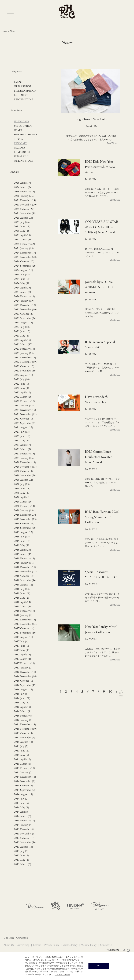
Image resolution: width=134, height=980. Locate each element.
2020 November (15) (25, 467)
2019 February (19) (24, 559)
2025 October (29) (24, 209)
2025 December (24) (25, 200)
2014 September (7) (25, 790)
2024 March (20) (23, 292)
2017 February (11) (24, 663)
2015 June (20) (22, 751)
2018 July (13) (22, 589)
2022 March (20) (23, 397)
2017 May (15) (22, 650)
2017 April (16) (22, 655)
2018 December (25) (25, 567)
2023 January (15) (24, 353)
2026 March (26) (23, 187)
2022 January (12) (24, 406)
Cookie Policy (71, 945)
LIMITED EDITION (25, 91)
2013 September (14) (25, 843)
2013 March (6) (23, 864)
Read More (112, 143)
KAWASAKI (20, 144)
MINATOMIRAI (23, 126)
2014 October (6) (23, 786)
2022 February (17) (24, 401)
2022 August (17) (23, 375)
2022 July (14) (22, 380)
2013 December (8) (24, 829)
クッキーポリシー (62, 975)
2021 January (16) (24, 458)
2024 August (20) (23, 270)
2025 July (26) (22, 222)
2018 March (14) (23, 607)
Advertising (24, 945)
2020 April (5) (22, 498)
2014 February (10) (24, 821)
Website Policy (89, 945)
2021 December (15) (25, 410)
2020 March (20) (23, 502)
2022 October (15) (24, 366)
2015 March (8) (23, 764)
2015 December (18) (25, 725)
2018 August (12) (23, 585)
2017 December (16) (25, 620)
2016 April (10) (22, 707)
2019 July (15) (22, 537)
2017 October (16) (24, 629)
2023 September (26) (25, 318)
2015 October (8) (23, 733)
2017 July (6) (21, 642)
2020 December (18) (25, 463)
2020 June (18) (22, 489)
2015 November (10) (25, 729)
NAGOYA (20, 148)
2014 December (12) (25, 777)
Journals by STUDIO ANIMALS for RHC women (99, 287)
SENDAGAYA (22, 122)
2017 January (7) (23, 668)
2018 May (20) (22, 598)
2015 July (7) (21, 746)
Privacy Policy (52, 945)
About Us (9, 945)
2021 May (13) (22, 441)
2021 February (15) (24, 454)
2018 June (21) (22, 594)
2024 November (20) (25, 257)
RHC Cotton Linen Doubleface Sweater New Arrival (98, 457)
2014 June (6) (21, 803)
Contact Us (106, 945)
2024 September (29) (25, 266)
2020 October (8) (23, 471)
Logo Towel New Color (92, 119)
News (12, 31)
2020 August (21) (23, 480)
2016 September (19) (25, 685)
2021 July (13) (22, 432)
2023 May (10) (22, 336)
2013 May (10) (22, 860)
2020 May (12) (22, 493)
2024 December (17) (25, 253)
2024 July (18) (22, 275)
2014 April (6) (22, 812)
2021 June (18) (22, 436)
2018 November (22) (25, 572)
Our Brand (22, 938)
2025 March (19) (23, 240)
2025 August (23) (23, 218)
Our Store (9, 938)
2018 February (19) (24, 611)
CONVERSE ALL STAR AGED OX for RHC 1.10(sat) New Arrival (102, 227)
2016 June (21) (22, 698)
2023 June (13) (22, 332)
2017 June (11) (22, 646)
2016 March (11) (23, 712)
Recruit (37, 945)
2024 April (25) (22, 288)
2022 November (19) (25, 362)
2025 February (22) (24, 244)
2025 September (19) (25, 214)
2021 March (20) (23, 449)
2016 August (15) (23, 690)
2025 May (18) (22, 231)
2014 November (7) (25, 781)
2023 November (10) (25, 310)
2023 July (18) (22, 327)
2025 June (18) (22, 227)
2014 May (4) (21, 808)
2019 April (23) (22, 550)
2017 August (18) (23, 637)
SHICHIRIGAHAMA (26, 135)
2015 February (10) (24, 768)
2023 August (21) (23, 323)
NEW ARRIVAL (23, 87)
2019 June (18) (22, 541)
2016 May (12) (22, 703)
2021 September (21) (25, 423)
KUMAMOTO (22, 152)
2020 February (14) (24, 506)
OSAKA (18, 130)
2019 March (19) (23, 554)
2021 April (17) (22, 445)
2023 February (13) (24, 349)
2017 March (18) (23, 659)
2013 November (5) (25, 834)
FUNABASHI (21, 157)
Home (5, 31)
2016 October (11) (24, 681)
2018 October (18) (24, 576)
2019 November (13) (25, 519)
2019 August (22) (23, 532)
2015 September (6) (25, 738)
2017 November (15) (25, 624)
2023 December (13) (25, 305)
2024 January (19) (24, 301)
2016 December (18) (25, 672)
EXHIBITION (22, 95)
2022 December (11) (25, 358)
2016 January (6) (23, 720)
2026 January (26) (24, 196)
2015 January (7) (23, 773)
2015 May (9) (21, 755)
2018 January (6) (23, 615)
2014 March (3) (23, 816)
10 (110, 692)
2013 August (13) (23, 847)
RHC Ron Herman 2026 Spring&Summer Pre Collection (102, 517)
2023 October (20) (24, 314)
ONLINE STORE (24, 161)
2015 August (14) (23, 742)
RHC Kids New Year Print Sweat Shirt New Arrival (100, 167)
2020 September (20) (25, 476)
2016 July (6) (21, 694)
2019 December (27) (25, 515)
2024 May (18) (22, 283)
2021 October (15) (24, 419)
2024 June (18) (22, 279)
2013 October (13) (24, 838)
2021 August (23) (23, 428)
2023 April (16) (22, 340)
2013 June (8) (21, 856)
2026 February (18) (24, 192)
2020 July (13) (22, 484)
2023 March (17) (23, 345)
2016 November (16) (25, 677)
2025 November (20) (25, 205)
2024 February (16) (24, 297)
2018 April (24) (22, 602)
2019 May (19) (22, 546)
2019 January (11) (24, 563)
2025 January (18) (24, 249)
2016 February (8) (24, 716)
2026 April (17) (22, 183)
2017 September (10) (25, 633)
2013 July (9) (21, 851)
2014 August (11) (23, 795)
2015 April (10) (22, 760)
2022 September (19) (25, 371)
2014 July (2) (21, 799)
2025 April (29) (22, 235)
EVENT (18, 82)
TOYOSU (19, 139)
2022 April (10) (22, 393)
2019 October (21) (24, 524)
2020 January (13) (24, 511)
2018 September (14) (25, 581)
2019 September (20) (25, 528)
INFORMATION (23, 100)
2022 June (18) (22, 384)
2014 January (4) (23, 825)
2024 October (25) (24, 262)
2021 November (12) (25, 415)
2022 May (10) (22, 388)
